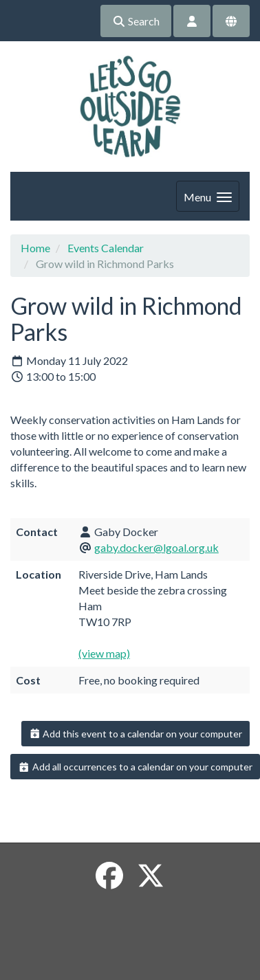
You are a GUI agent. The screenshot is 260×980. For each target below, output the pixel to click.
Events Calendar (106, 248)
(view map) (104, 653)
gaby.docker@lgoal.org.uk (156, 547)
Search (136, 21)
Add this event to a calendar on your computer (136, 734)
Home (35, 248)
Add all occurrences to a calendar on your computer (135, 767)
